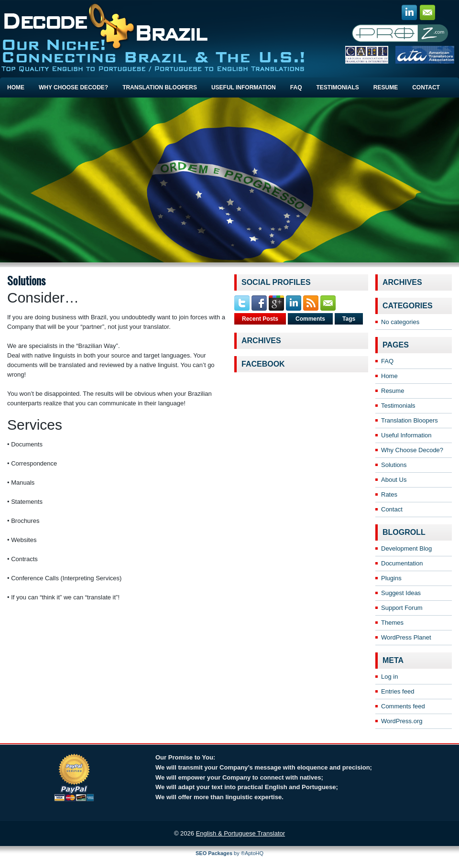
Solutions (394, 465)
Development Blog (406, 548)
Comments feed (403, 706)
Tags (349, 319)
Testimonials (337, 87)
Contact (426, 87)
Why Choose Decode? (73, 87)
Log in (389, 677)
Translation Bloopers (160, 87)
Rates (389, 494)
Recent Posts (260, 319)
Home (16, 87)
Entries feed (398, 691)
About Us (394, 480)
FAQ (296, 87)
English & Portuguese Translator (240, 833)
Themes (392, 623)
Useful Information (244, 87)
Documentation (402, 563)
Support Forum (402, 608)
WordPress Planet (406, 637)
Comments (310, 319)
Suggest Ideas (401, 593)
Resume (386, 87)
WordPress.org (402, 721)
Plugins (391, 578)
